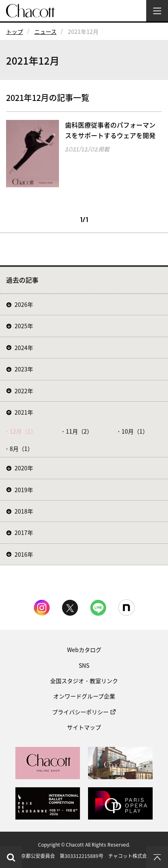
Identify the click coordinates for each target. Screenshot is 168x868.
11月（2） (79, 431)
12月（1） (23, 431)
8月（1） (21, 449)
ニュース (45, 31)
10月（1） (135, 431)
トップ (15, 31)
